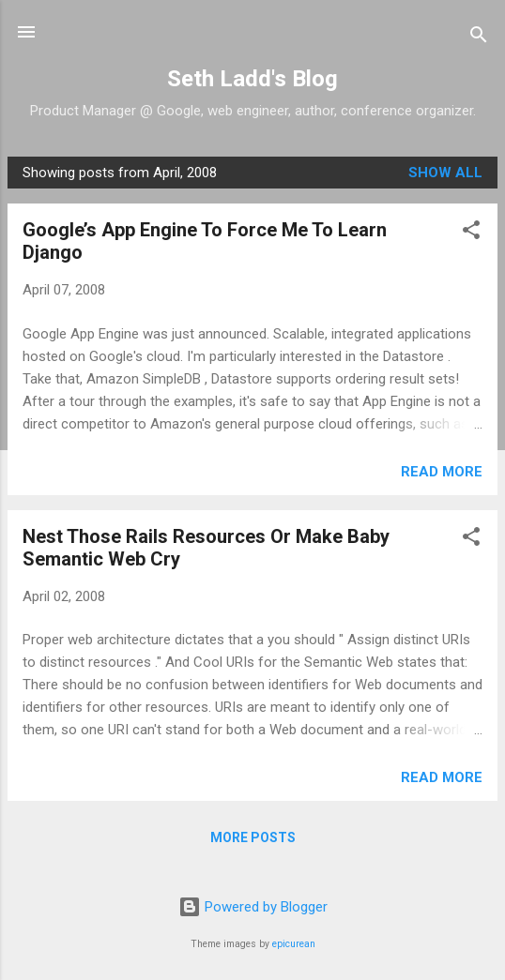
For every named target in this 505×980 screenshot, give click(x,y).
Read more (442, 472)
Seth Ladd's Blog (252, 79)
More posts (253, 837)
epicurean (294, 944)
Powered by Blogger (253, 907)
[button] (471, 233)
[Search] (479, 38)
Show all (445, 173)
